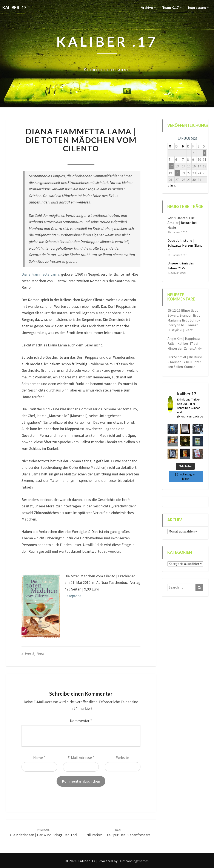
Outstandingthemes (134, 861)
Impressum (198, 7)
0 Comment (105, 159)
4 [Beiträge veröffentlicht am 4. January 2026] (204, 153)
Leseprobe (73, 596)
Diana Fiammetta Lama (40, 274)
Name (39, 758)
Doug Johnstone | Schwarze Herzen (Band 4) (185, 245)
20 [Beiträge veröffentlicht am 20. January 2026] (178, 173)
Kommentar (81, 721)
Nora (57, 159)
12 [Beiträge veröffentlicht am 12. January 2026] (171, 166)
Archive (148, 7)
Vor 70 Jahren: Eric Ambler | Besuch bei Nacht (182, 223)
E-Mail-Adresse (81, 758)
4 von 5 (28, 654)
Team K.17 (172, 7)
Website (123, 758)
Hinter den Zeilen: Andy (185, 348)
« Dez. (172, 186)
